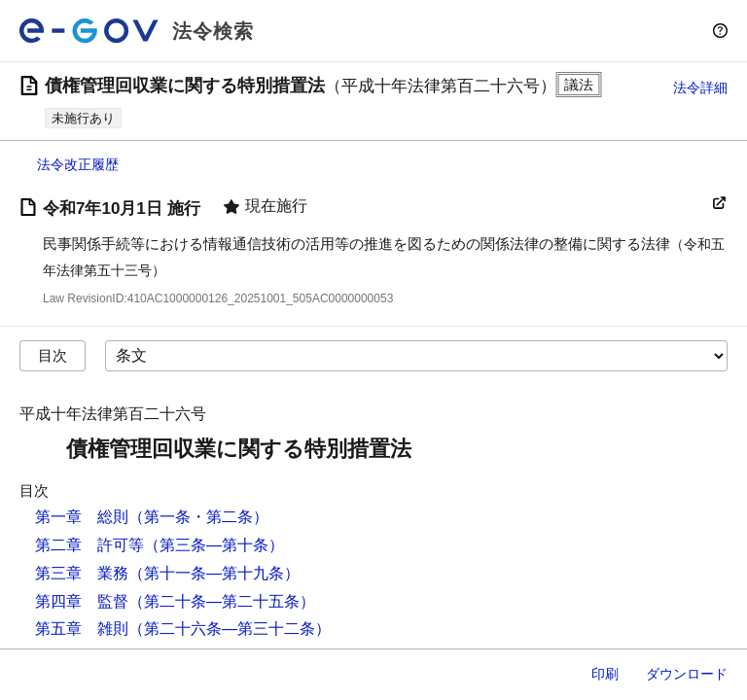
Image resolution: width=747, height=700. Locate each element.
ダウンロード (687, 674)
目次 (53, 355)
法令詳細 (700, 87)
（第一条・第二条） (198, 517)
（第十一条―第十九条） (214, 573)
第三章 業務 (82, 573)
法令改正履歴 (78, 164)
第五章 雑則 (82, 629)
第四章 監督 (82, 601)
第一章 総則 (82, 517)
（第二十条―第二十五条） (222, 601)
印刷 (605, 674)
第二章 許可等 (89, 545)
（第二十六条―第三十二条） (230, 629)
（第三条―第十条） (214, 545)
